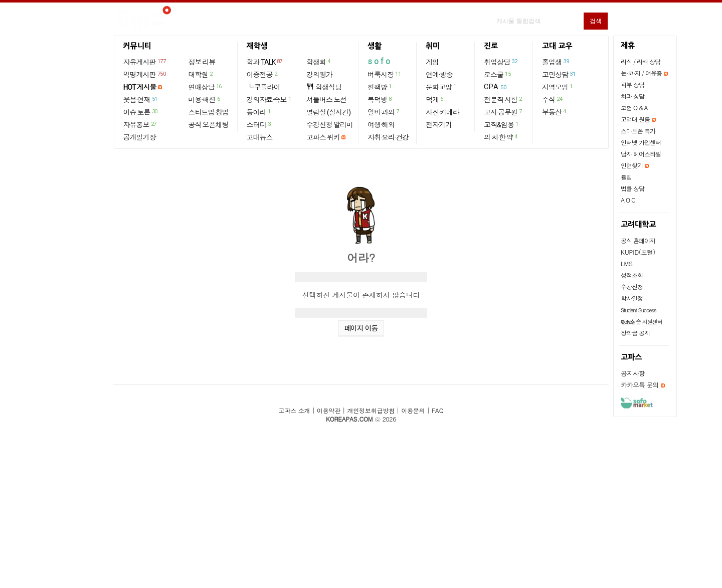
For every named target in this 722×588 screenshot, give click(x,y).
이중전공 (262, 74)
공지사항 (633, 373)
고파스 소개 (295, 410)
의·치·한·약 (501, 137)
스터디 (259, 124)
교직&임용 (502, 124)
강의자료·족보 (269, 99)
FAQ (438, 410)
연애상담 (206, 87)
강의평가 (319, 75)
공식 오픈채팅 (209, 125)
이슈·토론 (141, 112)
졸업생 (556, 62)
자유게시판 (145, 62)
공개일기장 (140, 137)
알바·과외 (384, 112)
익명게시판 (145, 74)
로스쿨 (498, 74)
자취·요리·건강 (388, 137)
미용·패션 (205, 99)
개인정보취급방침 (371, 410)
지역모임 (558, 87)
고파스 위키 (323, 137)
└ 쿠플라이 (263, 87)
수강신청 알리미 (330, 125)
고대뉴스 (260, 137)
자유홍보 (140, 124)
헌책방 (380, 87)
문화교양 (441, 87)
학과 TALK (265, 62)
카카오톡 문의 (640, 385)
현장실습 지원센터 (642, 322)
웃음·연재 (141, 99)
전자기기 (439, 125)
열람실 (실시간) (328, 112)
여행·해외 (381, 125)
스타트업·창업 (209, 112)
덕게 (435, 99)
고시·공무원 (503, 112)
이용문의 (413, 410)
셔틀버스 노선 (326, 100)
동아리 (259, 112)
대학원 (201, 74)
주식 (553, 99)
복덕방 (380, 99)
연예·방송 (439, 75)
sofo (380, 61)
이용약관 (329, 410)
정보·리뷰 (202, 62)
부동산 (555, 112)
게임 (432, 62)
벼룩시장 (385, 74)
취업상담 (501, 62)
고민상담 (559, 74)
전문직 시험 (503, 99)
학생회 (319, 62)
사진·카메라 (442, 112)
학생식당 (324, 87)
